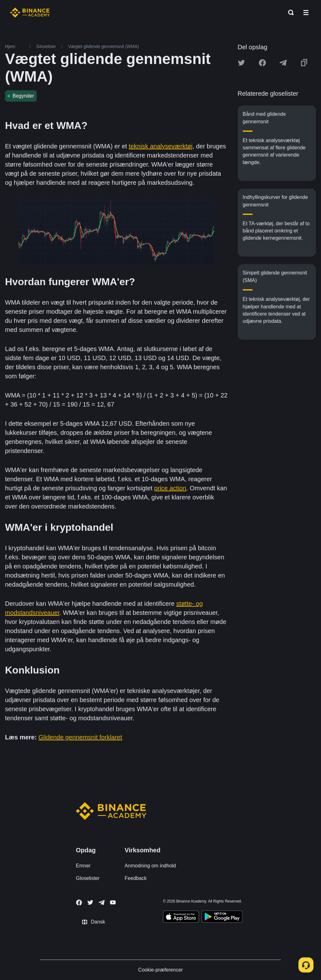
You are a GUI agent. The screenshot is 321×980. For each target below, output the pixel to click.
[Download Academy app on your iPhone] (181, 918)
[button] (306, 13)
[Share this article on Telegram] (283, 63)
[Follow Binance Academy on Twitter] (90, 903)
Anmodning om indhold (150, 866)
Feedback (136, 878)
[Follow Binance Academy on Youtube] (113, 902)
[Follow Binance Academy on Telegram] (102, 903)
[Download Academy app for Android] (222, 918)
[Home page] (30, 13)
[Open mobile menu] (306, 13)
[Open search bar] (289, 13)
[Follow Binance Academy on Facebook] (79, 903)
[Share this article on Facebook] (262, 63)
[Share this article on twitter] (241, 63)
